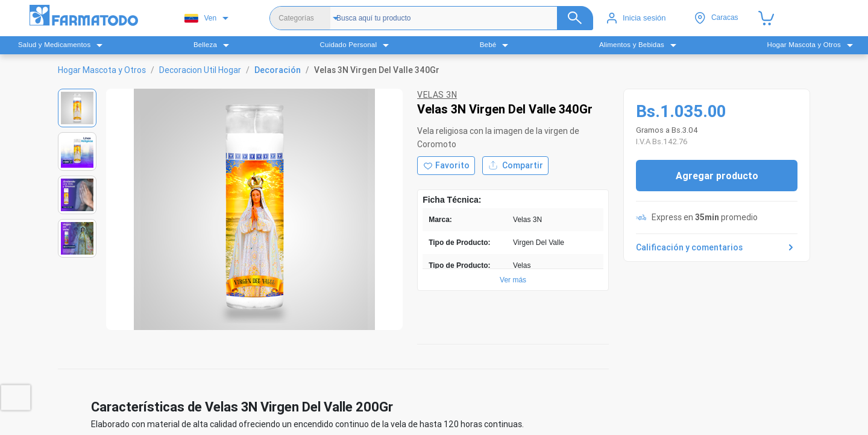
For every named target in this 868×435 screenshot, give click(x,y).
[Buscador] (460, 18)
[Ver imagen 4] (77, 238)
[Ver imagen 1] (77, 108)
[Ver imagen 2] (77, 151)
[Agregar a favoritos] (446, 166)
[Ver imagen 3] (77, 195)
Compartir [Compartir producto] (515, 166)
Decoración (278, 70)
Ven (200, 18)
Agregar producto (717, 176)
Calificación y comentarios (717, 247)
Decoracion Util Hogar (200, 70)
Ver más (513, 280)
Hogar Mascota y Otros (102, 70)
